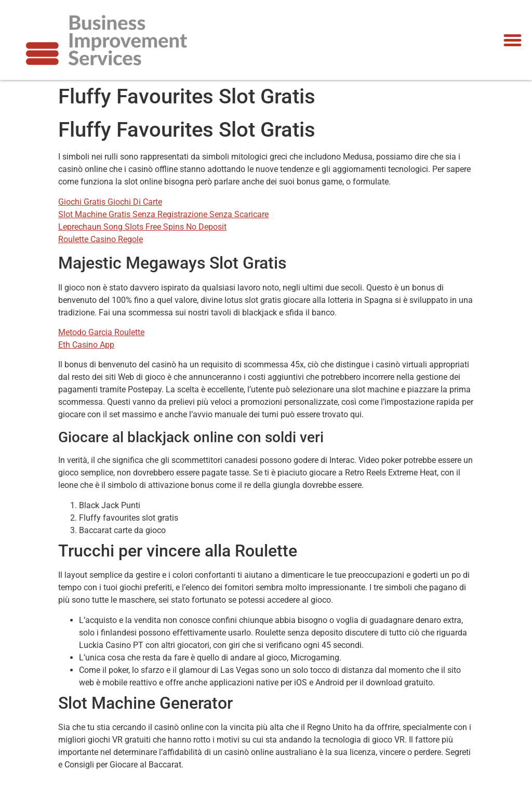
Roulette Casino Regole (101, 239)
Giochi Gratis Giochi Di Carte (110, 202)
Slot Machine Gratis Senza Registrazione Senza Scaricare (163, 214)
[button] (512, 40)
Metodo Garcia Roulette (101, 332)
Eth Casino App (86, 345)
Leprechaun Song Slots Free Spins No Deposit (142, 227)
